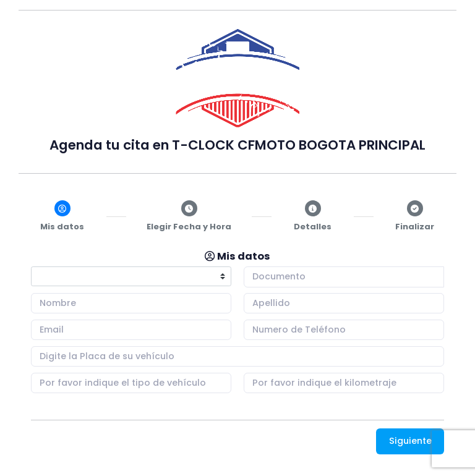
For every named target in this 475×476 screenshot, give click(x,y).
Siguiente (410, 441)
